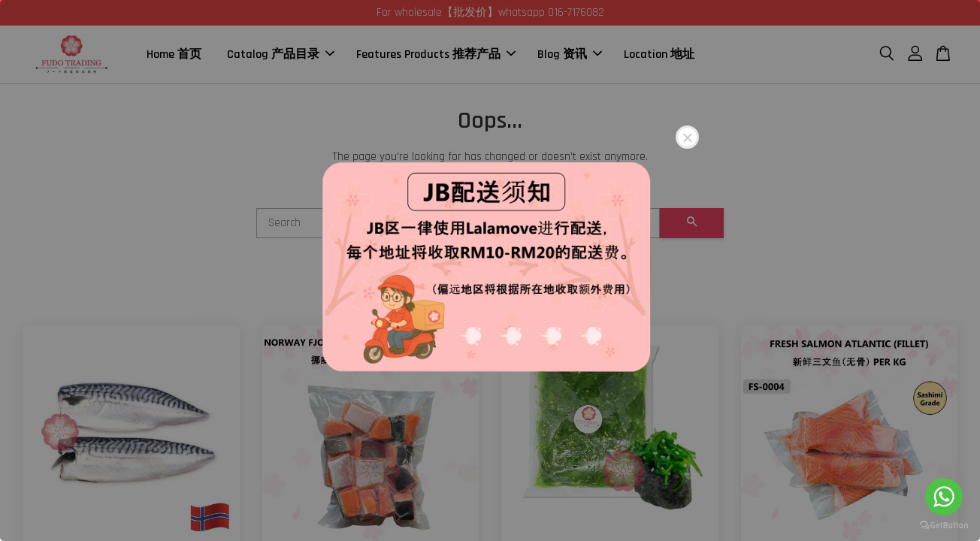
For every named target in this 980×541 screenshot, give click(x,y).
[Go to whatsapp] (944, 497)
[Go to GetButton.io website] (944, 526)
